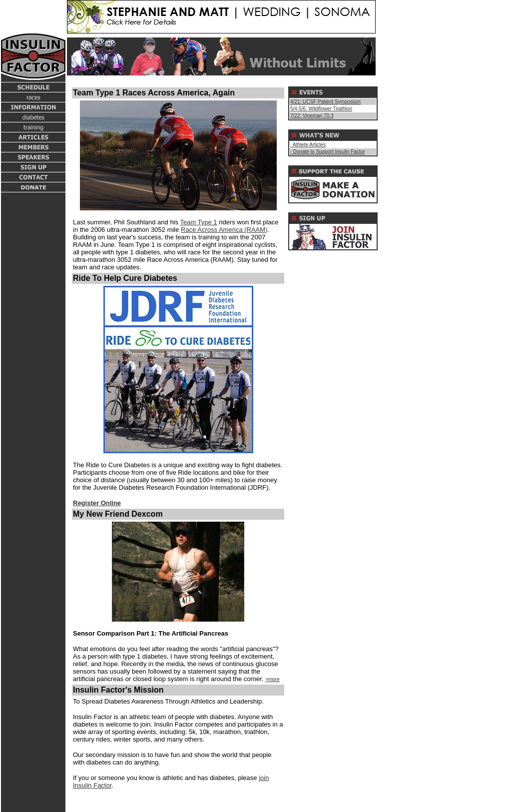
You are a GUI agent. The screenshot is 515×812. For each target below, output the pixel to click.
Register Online (97, 503)
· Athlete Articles (308, 145)
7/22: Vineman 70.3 (312, 116)
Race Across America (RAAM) (224, 230)
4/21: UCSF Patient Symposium (325, 102)
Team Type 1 (198, 222)
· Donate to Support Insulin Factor (328, 152)
